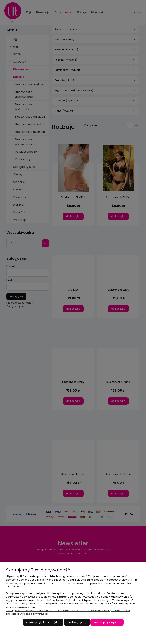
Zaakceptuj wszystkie (107, 622)
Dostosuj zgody (77, 622)
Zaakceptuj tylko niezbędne (43, 622)
